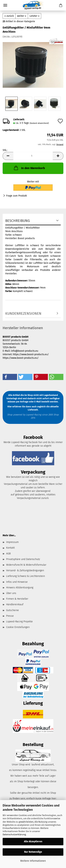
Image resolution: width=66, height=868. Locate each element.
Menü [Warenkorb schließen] (5, 5)
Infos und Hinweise (17, 582)
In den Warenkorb (29, 168)
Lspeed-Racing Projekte (19, 622)
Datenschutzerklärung (14, 834)
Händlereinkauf (15, 604)
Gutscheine (12, 610)
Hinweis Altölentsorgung (20, 588)
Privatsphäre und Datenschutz (23, 559)
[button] (8, 156)
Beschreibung (18, 221)
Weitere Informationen (33, 861)
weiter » (22, 16)
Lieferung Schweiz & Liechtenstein (26, 576)
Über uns (11, 593)
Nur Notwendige (33, 852)
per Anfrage (22, 402)
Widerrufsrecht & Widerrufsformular (26, 565)
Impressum (12, 542)
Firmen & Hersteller (17, 599)
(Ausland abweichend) (39, 123)
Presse (10, 616)
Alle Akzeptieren (33, 841)
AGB (8, 554)
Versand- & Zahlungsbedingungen (25, 570)
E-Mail (38, 402)
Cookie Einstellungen (18, 627)
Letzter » (34, 16)
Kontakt (10, 548)
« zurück (9, 16)
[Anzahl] (33, 156)
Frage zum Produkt (17, 196)
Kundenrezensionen (23, 313)
